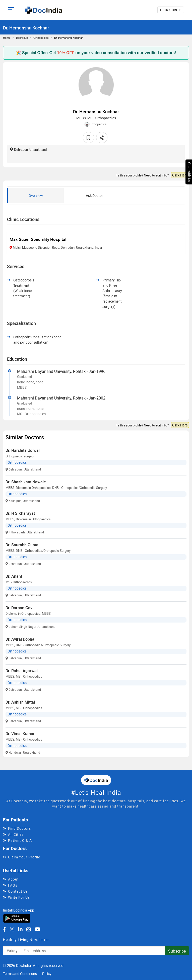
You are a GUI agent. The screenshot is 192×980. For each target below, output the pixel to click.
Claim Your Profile (24, 857)
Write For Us (19, 897)
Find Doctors (19, 828)
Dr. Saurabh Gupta (22, 545)
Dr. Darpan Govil (20, 608)
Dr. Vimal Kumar (20, 734)
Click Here (180, 175)
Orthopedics (41, 38)
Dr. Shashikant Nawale (26, 482)
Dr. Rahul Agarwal (22, 671)
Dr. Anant (14, 576)
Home (7, 38)
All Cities (16, 834)
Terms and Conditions (20, 974)
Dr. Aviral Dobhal (20, 639)
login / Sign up (171, 10)
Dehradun (22, 38)
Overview (36, 195)
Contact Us (18, 891)
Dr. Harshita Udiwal (23, 450)
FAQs (13, 885)
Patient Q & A (20, 840)
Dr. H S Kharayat (20, 513)
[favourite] (88, 138)
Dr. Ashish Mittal (20, 702)
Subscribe (177, 951)
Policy (47, 974)
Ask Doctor (94, 195)
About (13, 879)
